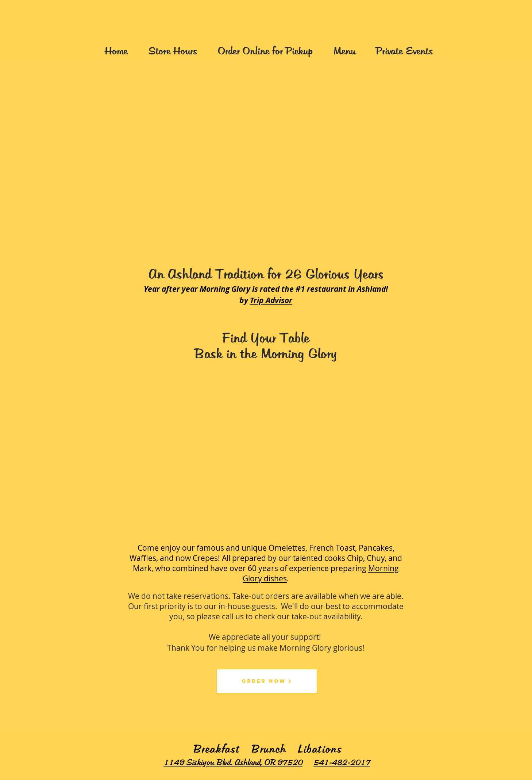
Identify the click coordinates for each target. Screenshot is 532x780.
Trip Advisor (271, 300)
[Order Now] (267, 681)
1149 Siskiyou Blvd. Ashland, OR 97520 (233, 763)
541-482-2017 (342, 763)
